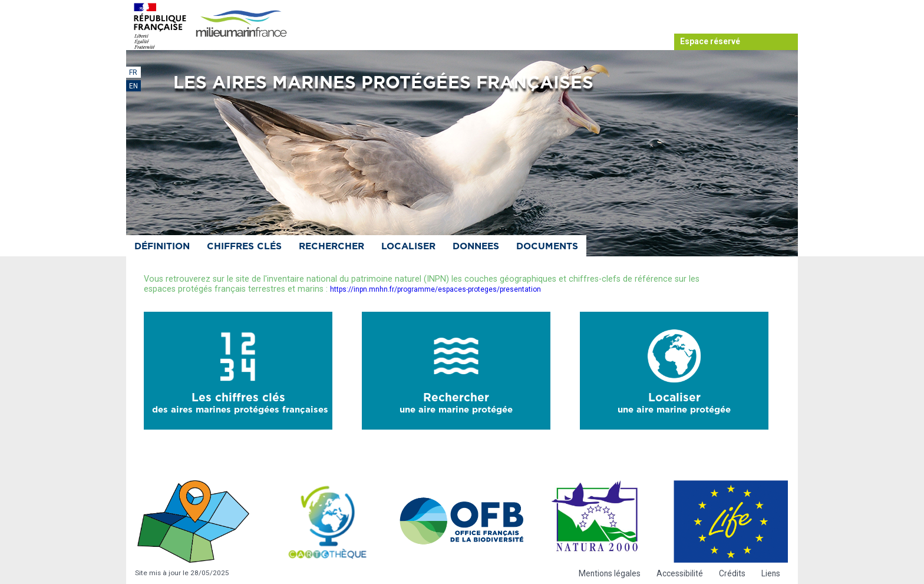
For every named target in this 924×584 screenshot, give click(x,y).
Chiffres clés (244, 247)
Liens (771, 573)
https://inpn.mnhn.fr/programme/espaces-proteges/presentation (435, 289)
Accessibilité (680, 573)
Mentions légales (610, 573)
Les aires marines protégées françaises (383, 83)
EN (133, 86)
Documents (547, 247)
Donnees (476, 247)
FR (133, 72)
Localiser (408, 247)
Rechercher (331, 247)
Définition (162, 247)
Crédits (732, 573)
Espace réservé (710, 41)
